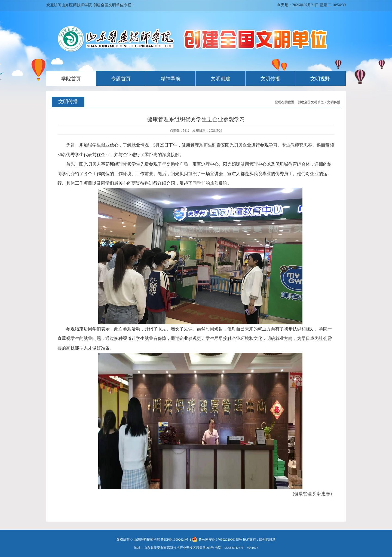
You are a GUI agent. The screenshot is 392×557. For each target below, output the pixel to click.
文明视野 (320, 79)
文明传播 (270, 79)
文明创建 (220, 79)
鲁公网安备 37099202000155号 (217, 540)
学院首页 (71, 79)
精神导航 (171, 79)
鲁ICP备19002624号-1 (176, 540)
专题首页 (121, 79)
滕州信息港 (267, 540)
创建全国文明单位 (311, 102)
